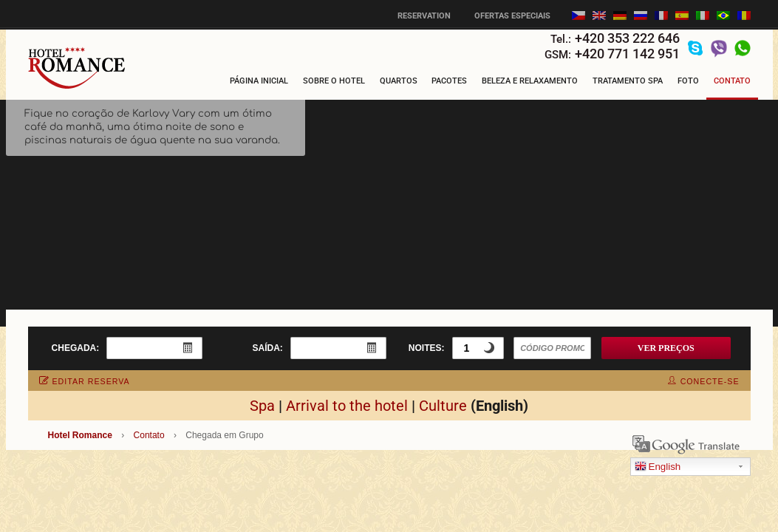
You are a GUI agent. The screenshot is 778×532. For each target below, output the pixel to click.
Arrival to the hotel (347, 406)
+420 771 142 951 (627, 54)
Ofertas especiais (512, 16)
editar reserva (85, 381)
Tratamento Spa (628, 81)
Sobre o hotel (334, 81)
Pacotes (449, 81)
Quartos (399, 81)
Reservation (424, 16)
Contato (732, 81)
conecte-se (704, 381)
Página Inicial (259, 81)
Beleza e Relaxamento (530, 81)
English (658, 467)
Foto (688, 81)
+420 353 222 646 (627, 38)
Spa (262, 406)
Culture (443, 406)
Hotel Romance (80, 435)
